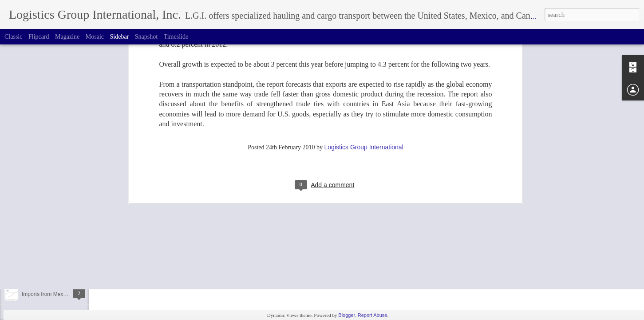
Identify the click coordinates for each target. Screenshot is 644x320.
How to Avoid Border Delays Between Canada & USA (85, 254)
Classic (13, 37)
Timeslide (176, 37)
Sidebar (120, 37)
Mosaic (95, 37)
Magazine (67, 37)
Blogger (347, 315)
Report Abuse (373, 315)
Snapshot (146, 37)
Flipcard (39, 37)
